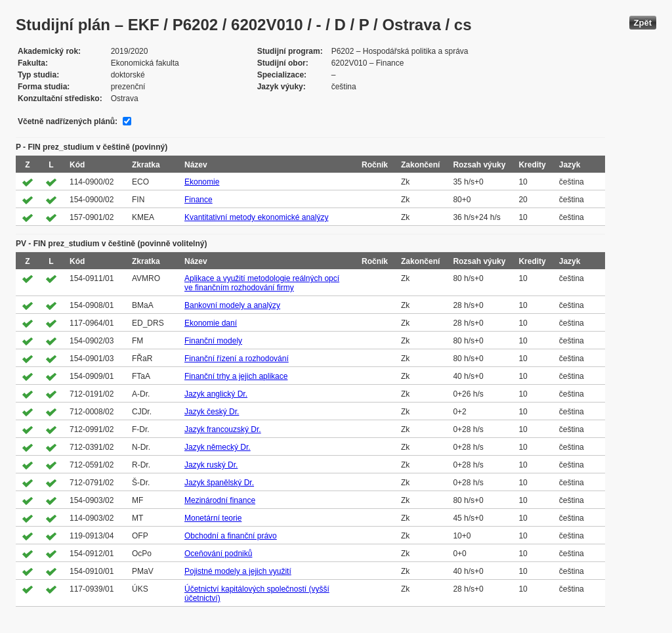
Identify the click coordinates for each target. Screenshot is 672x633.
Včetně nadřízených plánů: (68, 121)
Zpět (643, 23)
